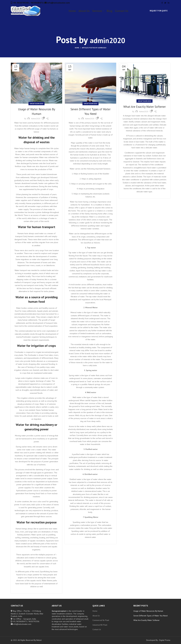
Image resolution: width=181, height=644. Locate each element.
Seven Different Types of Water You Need (150, 616)
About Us (96, 616)
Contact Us (97, 629)
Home (77, 48)
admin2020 (108, 40)
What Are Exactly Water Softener (147, 620)
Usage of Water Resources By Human (148, 611)
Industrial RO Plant (100, 625)
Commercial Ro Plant (101, 620)
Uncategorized (36, 104)
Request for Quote (159, 13)
